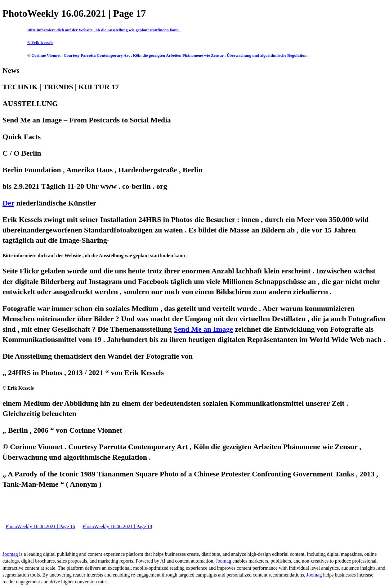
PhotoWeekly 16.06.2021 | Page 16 (40, 526)
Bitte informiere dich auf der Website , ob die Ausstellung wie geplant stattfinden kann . (104, 30)
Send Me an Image (203, 329)
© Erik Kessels (40, 43)
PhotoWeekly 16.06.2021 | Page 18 (117, 526)
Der (8, 203)
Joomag (11, 554)
